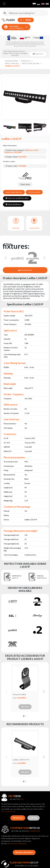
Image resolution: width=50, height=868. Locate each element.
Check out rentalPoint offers (17, 198)
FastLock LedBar (19, 694)
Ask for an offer (34, 192)
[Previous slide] (6, 691)
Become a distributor (24, 852)
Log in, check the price (14, 192)
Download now (25, 270)
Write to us (18, 818)
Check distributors (14, 204)
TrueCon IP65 (34, 228)
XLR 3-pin (16, 228)
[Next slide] (45, 223)
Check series (25, 184)
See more (25, 707)
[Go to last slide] (5, 223)
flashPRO (22, 698)
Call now (33, 818)
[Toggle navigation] (4, 4)
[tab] (24, 716)
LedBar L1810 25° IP (21, 760)
